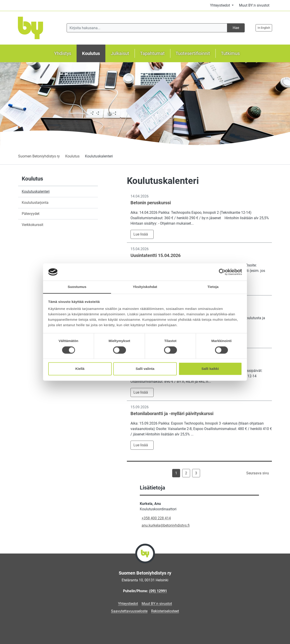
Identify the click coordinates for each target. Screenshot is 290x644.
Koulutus (72, 156)
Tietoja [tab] (213, 287)
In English (264, 28)
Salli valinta (145, 369)
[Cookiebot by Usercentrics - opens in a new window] (222, 272)
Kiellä (80, 369)
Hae (236, 28)
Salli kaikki (210, 369)
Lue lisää (141, 234)
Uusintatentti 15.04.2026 (156, 255)
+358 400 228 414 (156, 518)
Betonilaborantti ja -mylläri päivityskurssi (172, 413)
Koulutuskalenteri (36, 191)
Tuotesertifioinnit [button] (193, 53)
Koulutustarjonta (35, 203)
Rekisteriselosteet (165, 611)
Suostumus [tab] (77, 287)
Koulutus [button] (91, 53)
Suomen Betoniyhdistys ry (39, 156)
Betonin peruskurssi (151, 203)
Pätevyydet (31, 214)
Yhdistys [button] (63, 53)
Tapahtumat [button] (152, 53)
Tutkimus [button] (230, 53)
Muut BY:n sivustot (254, 5)
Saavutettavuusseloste (129, 611)
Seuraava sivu (258, 473)
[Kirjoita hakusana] (147, 28)
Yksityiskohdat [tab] (145, 287)
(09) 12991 (158, 591)
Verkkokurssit (33, 225)
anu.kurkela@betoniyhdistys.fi (166, 525)
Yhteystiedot (128, 604)
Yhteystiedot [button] (220, 5)
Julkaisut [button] (120, 53)
